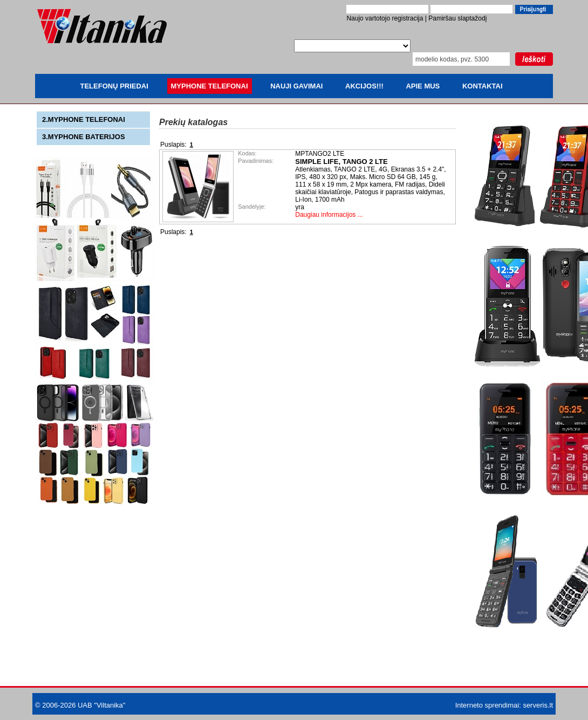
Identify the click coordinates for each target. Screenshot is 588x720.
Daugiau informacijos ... (329, 215)
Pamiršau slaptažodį (457, 18)
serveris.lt (538, 705)
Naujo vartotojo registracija (385, 18)
